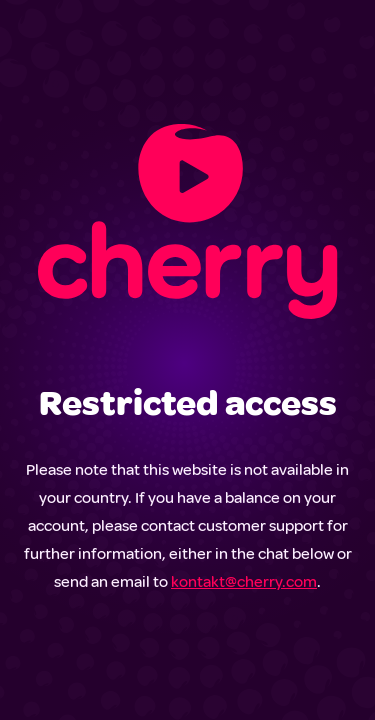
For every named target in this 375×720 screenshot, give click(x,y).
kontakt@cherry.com (244, 582)
